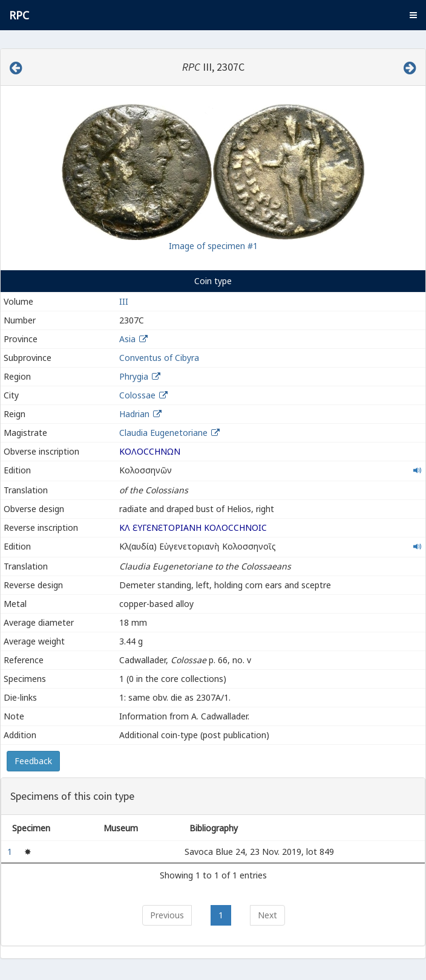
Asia (127, 339)
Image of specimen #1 (213, 246)
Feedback (33, 761)
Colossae (137, 395)
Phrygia (134, 376)
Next (267, 915)
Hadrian (134, 414)
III (124, 301)
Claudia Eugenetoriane (165, 433)
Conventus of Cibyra (159, 358)
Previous (167, 915)
